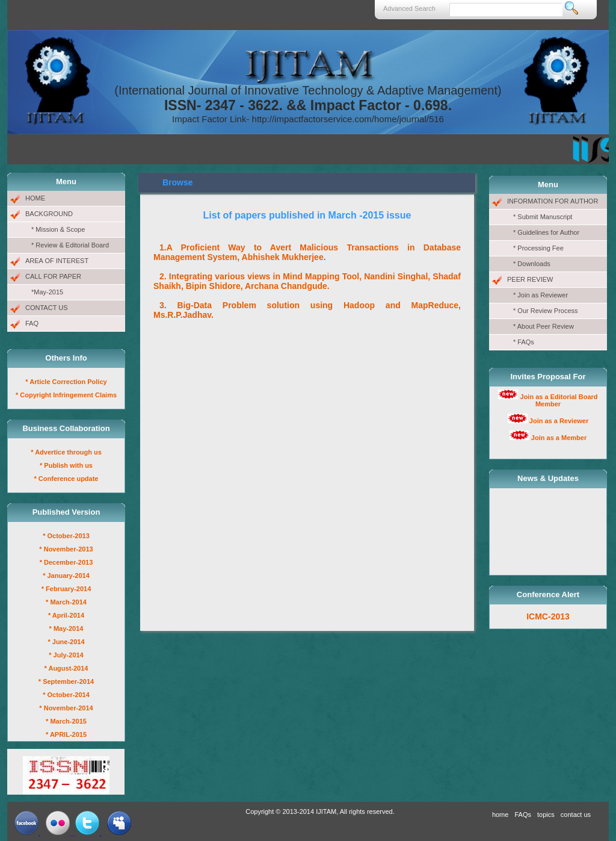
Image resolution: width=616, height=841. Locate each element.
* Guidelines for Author (546, 232)
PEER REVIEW (530, 279)
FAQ (32, 323)
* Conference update (66, 479)
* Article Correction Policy (66, 382)
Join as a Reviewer (559, 421)
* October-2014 (66, 695)
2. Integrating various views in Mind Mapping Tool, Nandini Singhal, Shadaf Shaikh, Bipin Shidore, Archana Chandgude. (307, 281)
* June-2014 (66, 642)
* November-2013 (66, 549)
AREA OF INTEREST (57, 261)
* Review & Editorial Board (70, 245)
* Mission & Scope (58, 229)
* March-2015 (66, 721)
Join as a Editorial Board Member (559, 400)
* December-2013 (66, 562)
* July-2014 (66, 655)
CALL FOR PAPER (53, 276)
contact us (576, 815)
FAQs (523, 815)
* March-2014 (66, 602)
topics (546, 815)
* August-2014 (66, 668)
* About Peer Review (544, 326)
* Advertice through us (66, 452)
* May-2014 (66, 628)
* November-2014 (66, 708)
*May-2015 (47, 292)
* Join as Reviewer (541, 295)
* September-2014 (66, 681)
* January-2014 (66, 576)
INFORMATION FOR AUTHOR (553, 201)
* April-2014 (66, 615)
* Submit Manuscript (543, 217)
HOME (35, 198)
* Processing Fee (538, 248)
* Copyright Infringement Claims (66, 395)
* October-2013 (66, 536)
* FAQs (524, 342)
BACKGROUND (49, 214)
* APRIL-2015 (66, 734)
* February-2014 (66, 589)
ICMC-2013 (548, 616)
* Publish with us (66, 465)
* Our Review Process (546, 311)
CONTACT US (47, 308)
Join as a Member (559, 438)
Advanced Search (409, 8)
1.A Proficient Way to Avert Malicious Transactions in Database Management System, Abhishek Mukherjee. (307, 252)
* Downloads (532, 264)
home (500, 815)
